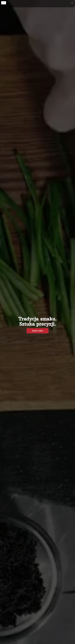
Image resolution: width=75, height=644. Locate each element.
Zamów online (37, 331)
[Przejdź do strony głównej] (4, 3)
